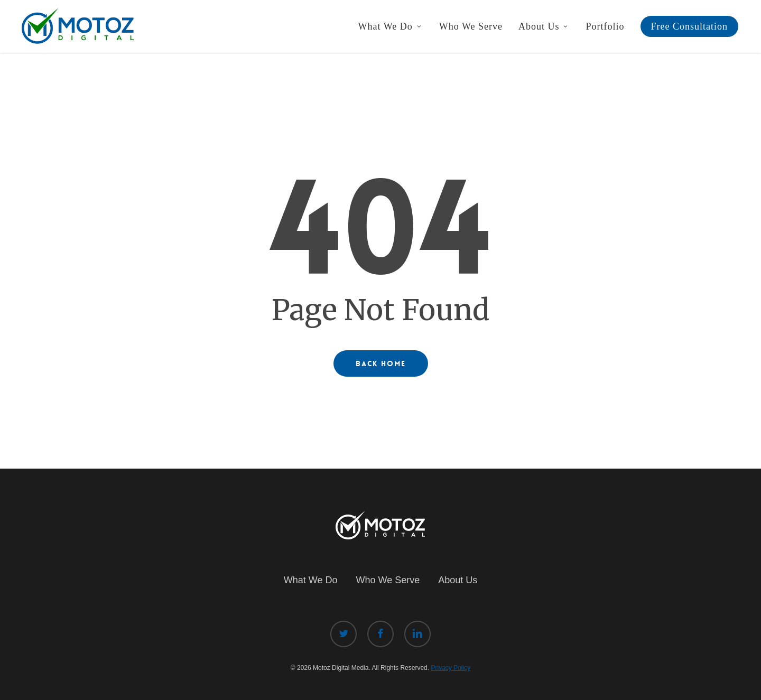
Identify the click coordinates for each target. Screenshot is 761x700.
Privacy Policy (451, 668)
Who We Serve (388, 580)
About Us (458, 580)
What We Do (311, 580)
